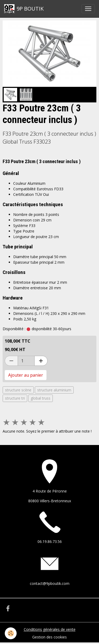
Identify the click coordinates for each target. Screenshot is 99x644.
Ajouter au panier (26, 375)
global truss (41, 398)
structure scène (18, 390)
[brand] (24, 9)
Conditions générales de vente (50, 629)
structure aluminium (54, 390)
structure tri (15, 398)
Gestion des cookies (49, 637)
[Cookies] (11, 633)
